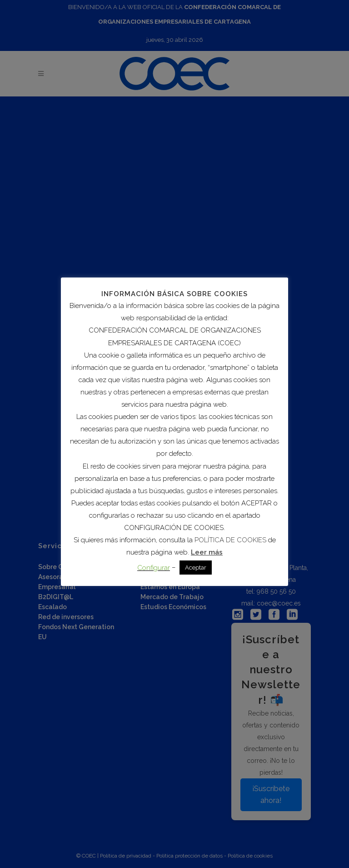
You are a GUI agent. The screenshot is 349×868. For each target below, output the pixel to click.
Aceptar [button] (196, 568)
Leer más (207, 552)
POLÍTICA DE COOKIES (230, 540)
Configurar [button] (154, 568)
